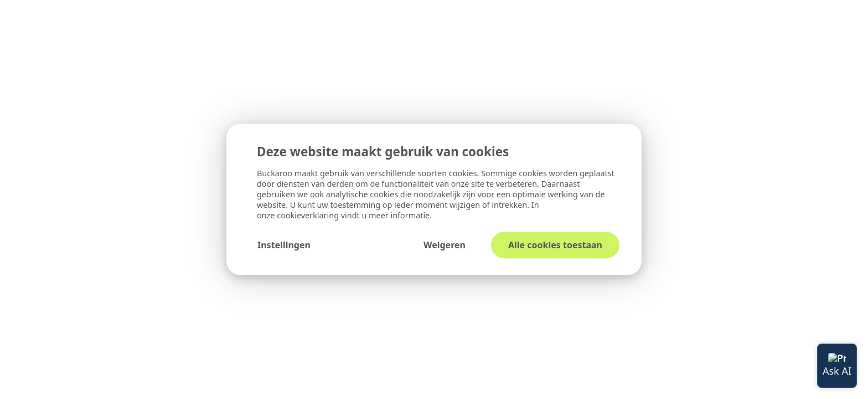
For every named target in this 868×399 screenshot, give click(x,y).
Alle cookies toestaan (555, 245)
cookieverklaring (309, 216)
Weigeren (445, 245)
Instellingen (284, 245)
